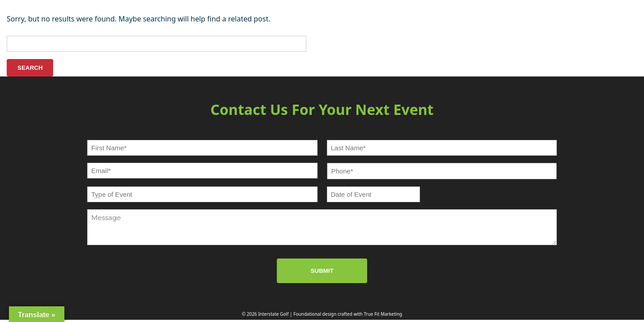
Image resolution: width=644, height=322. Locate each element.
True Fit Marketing (383, 314)
